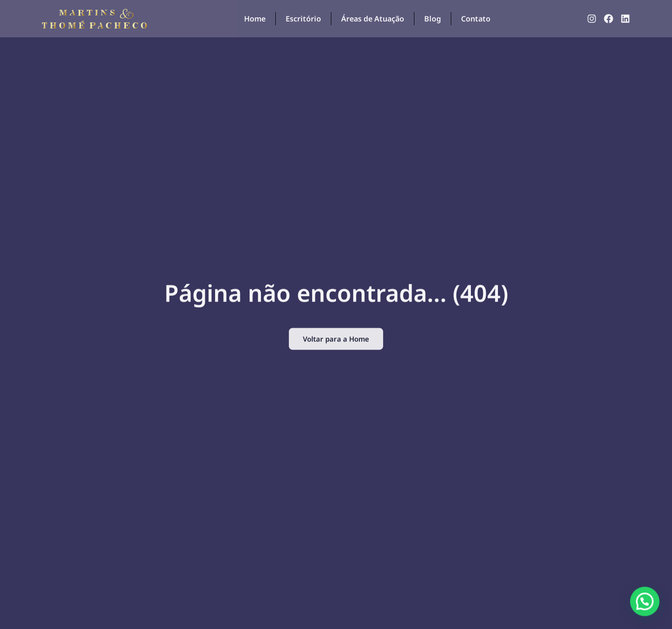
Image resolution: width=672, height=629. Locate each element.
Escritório (303, 19)
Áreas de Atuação (373, 19)
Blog (433, 19)
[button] (649, 612)
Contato (476, 19)
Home (255, 19)
